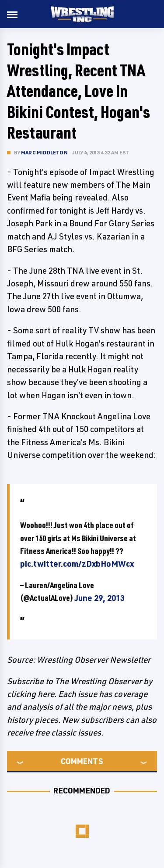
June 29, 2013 (99, 598)
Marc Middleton (44, 152)
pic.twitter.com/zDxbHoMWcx (77, 564)
